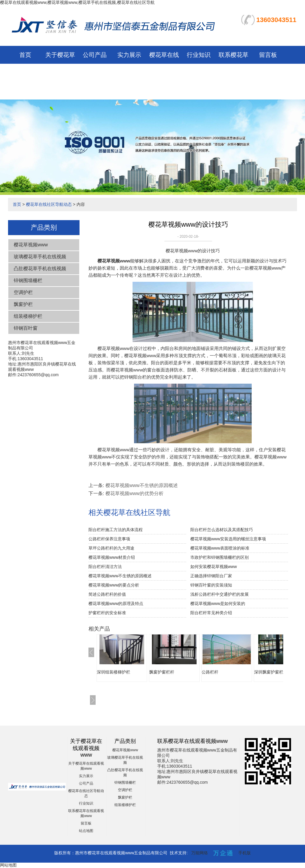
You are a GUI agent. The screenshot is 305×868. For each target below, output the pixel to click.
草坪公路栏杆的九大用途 (111, 548)
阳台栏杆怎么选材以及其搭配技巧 (222, 530)
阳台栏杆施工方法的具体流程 (116, 530)
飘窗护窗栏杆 (162, 672)
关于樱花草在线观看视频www (60, 73)
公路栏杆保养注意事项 (109, 539)
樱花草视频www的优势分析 (134, 493)
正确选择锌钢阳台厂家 (211, 576)
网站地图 (8, 865)
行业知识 (199, 55)
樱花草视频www (31, 245)
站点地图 (86, 831)
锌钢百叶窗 (26, 328)
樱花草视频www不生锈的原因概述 (142, 485)
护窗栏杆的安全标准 (107, 613)
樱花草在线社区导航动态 (164, 73)
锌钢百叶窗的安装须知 (211, 585)
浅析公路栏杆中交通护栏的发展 (220, 594)
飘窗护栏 (23, 304)
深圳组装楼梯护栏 (113, 672)
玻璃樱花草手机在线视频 (40, 257)
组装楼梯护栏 (28, 316)
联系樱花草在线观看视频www (234, 73)
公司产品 (95, 55)
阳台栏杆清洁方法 (105, 567)
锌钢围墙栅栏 (28, 280)
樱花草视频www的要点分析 (114, 585)
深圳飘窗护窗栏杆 (271, 672)
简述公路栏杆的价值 (107, 594)
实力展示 (129, 55)
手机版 (245, 853)
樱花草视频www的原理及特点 (116, 603)
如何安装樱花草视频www (214, 567)
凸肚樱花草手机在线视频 (40, 269)
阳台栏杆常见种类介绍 (211, 613)
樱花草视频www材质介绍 (112, 557)
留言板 (268, 55)
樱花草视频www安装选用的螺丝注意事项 (228, 539)
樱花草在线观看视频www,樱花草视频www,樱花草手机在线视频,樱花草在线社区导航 (77, 2)
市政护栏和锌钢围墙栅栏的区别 (220, 557)
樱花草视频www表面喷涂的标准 (220, 548)
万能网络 (200, 853)
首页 (25, 55)
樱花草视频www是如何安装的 (218, 603)
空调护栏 (23, 292)
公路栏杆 (210, 672)
